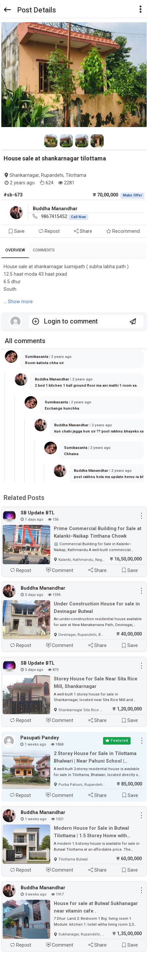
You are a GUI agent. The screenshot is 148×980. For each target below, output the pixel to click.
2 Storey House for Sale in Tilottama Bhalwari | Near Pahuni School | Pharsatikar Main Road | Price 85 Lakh (97, 758)
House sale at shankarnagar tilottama (55, 158)
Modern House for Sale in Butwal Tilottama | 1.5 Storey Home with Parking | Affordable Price (91, 832)
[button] (141, 10)
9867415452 (65, 217)
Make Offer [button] (132, 195)
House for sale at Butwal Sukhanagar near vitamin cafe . (96, 907)
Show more (20, 302)
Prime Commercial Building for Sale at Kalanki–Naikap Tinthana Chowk (98, 532)
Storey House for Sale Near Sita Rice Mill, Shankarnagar (96, 683)
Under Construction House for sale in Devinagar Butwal (97, 608)
